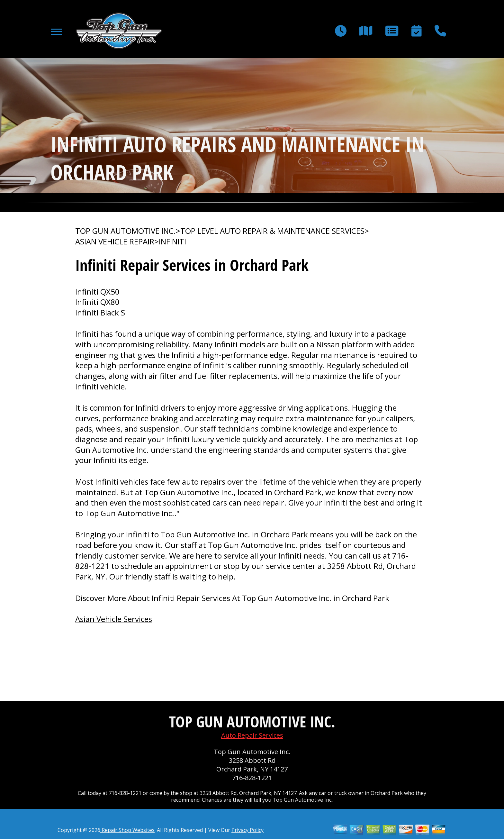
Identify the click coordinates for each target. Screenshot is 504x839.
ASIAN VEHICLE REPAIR (115, 242)
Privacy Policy (248, 830)
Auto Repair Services (252, 735)
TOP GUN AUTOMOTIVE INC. (126, 231)
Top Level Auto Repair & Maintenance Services (272, 231)
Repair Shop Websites (127, 830)
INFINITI (172, 242)
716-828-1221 (252, 778)
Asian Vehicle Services (114, 619)
